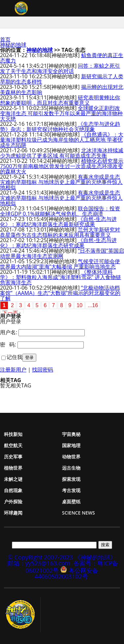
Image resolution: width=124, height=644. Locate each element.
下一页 (10, 313)
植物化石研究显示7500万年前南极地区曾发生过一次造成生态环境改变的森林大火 (62, 166)
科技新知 (13, 434)
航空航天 (13, 445)
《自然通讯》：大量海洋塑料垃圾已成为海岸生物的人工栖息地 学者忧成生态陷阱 (62, 140)
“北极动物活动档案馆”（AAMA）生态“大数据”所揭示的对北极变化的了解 (60, 293)
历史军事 (13, 457)
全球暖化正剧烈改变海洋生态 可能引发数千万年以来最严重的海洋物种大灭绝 (61, 113)
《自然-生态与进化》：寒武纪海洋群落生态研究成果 (58, 243)
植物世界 (13, 468)
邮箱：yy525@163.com (39, 563)
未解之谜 (13, 479)
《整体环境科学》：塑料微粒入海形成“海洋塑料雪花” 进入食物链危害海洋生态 (61, 277)
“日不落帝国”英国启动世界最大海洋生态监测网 (62, 253)
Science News (78, 513)
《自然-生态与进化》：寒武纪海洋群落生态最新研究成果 (58, 222)
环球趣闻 (13, 513)
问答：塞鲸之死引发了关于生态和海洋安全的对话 (60, 68)
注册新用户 (13, 370)
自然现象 (13, 490)
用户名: (9, 332)
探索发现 (71, 479)
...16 (93, 305)
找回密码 (43, 370)
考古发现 (71, 490)
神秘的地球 (13, 45)
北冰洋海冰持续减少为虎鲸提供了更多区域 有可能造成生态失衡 (62, 153)
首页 (5, 39)
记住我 (15, 357)
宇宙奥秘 (71, 434)
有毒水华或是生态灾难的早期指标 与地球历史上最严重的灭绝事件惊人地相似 (61, 182)
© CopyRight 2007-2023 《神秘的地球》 (62, 557)
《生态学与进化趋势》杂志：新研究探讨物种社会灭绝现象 (60, 126)
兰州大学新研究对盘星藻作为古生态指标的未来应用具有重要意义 (60, 232)
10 (79, 305)
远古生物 (71, 468)
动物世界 (71, 457)
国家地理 (71, 445)
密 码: (8, 344)
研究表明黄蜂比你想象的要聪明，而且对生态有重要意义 (60, 100)
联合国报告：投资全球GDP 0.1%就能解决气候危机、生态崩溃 (60, 211)
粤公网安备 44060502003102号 (66, 573)
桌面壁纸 (71, 501)
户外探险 (13, 501)
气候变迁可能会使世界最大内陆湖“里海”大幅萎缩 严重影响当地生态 (60, 264)
